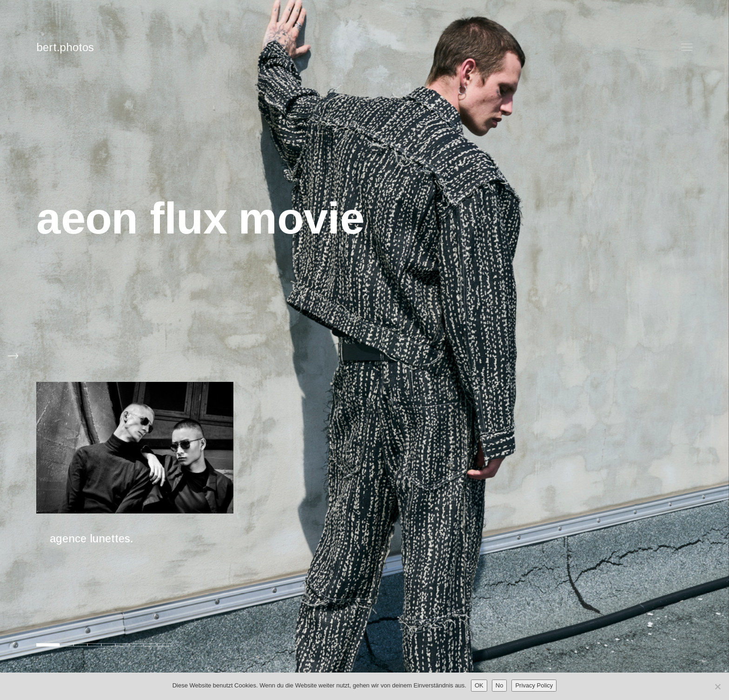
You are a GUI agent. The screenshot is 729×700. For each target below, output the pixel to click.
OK (479, 685)
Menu (687, 47)
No (500, 685)
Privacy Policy (534, 685)
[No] (717, 687)
